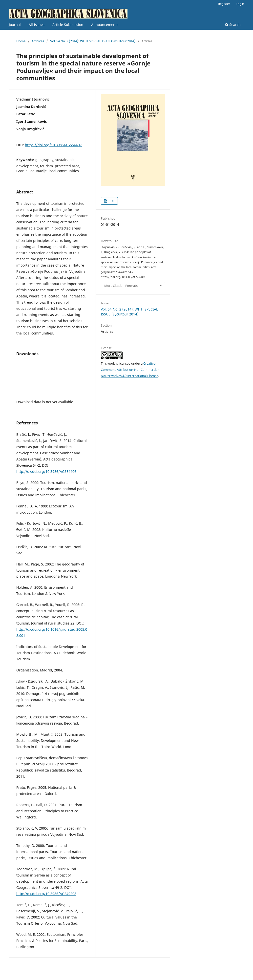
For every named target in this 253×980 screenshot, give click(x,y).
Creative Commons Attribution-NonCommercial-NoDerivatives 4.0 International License (130, 370)
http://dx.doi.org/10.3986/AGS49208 (46, 894)
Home (21, 41)
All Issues (37, 25)
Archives (38, 41)
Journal (15, 25)
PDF (111, 201)
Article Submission (68, 25)
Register (224, 4)
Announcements (105, 25)
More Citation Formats (121, 286)
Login (240, 4)
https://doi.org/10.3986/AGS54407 (53, 145)
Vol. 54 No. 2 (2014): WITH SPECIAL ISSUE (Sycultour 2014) (93, 41)
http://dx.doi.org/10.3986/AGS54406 (46, 471)
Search (233, 25)
